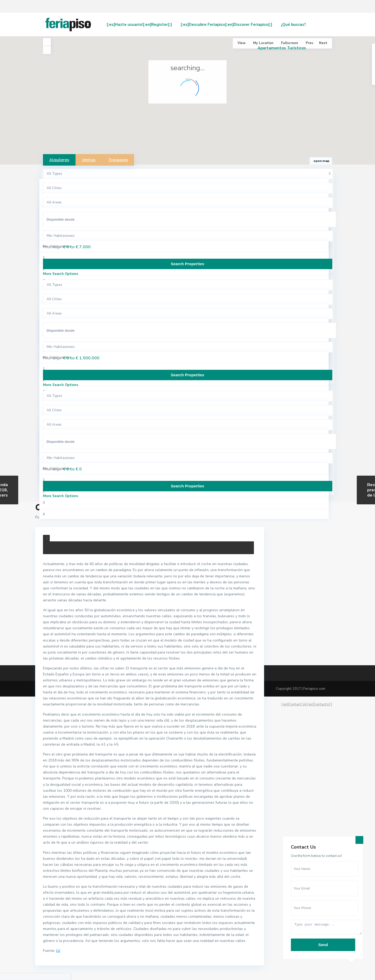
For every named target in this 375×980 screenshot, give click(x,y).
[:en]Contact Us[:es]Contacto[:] (307, 704)
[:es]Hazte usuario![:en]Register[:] (139, 25)
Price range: (52, 247)
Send (323, 945)
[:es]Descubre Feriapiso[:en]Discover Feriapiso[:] (226, 25)
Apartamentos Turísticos (282, 48)
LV (58, 951)
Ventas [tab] (89, 160)
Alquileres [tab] (59, 160)
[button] (252, 105)
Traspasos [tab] (118, 160)
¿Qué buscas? (293, 25)
